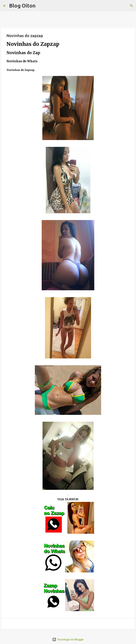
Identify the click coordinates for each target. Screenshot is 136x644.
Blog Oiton (22, 6)
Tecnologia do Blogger (68, 639)
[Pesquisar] (131, 6)
